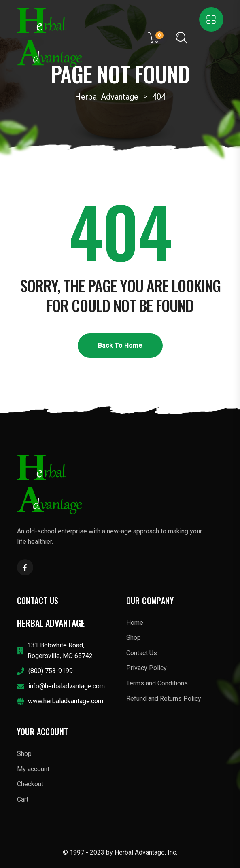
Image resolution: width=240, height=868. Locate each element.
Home (135, 623)
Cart (23, 799)
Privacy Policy (147, 668)
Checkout (30, 784)
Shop (134, 638)
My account (33, 769)
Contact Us (142, 653)
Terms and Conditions (157, 683)
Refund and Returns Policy (164, 699)
